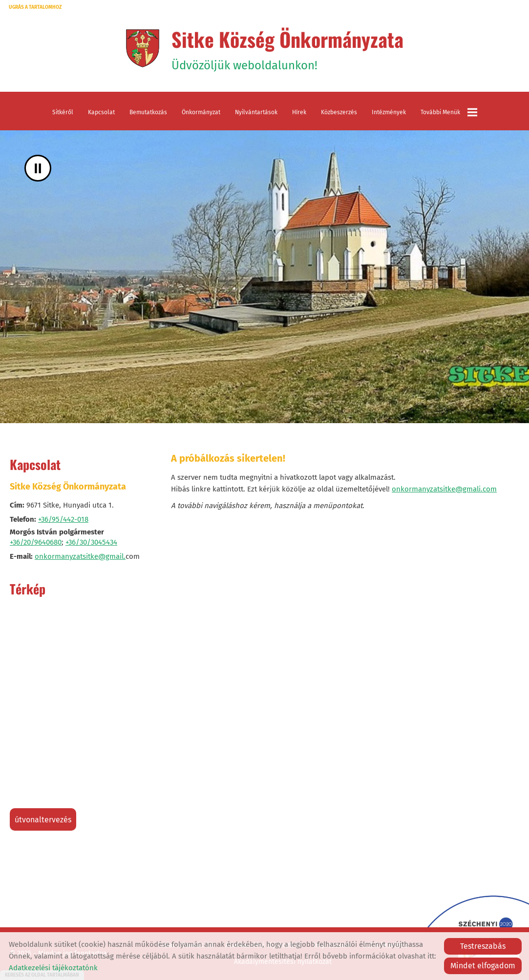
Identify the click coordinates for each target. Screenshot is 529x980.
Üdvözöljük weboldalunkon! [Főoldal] (287, 48)
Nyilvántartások (256, 112)
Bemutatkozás (148, 112)
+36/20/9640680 (36, 542)
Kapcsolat (101, 112)
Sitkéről (63, 112)
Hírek (299, 112)
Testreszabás (483, 946)
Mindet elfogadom (483, 966)
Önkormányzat (201, 112)
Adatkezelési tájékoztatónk (53, 968)
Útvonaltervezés (43, 820)
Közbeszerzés (339, 112)
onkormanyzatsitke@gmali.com (444, 489)
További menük (449, 112)
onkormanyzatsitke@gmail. (80, 556)
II (38, 168)
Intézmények (389, 112)
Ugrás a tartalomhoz (35, 7)
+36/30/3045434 (91, 542)
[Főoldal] (142, 48)
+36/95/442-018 (63, 519)
